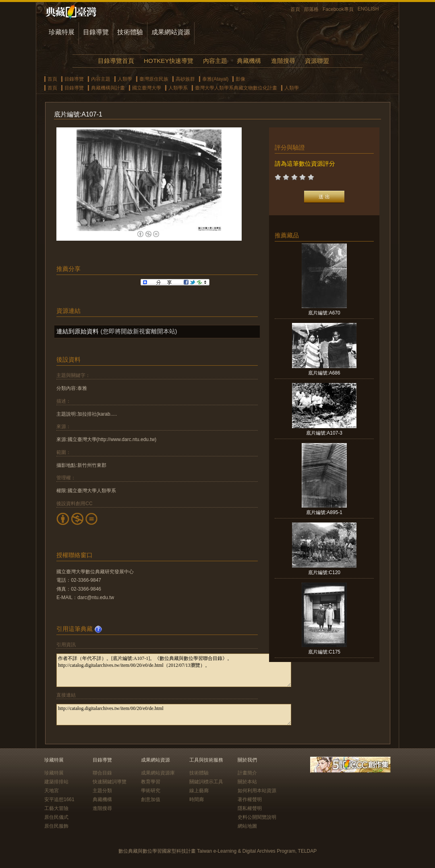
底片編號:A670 (324, 313)
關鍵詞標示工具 (206, 782)
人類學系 (178, 88)
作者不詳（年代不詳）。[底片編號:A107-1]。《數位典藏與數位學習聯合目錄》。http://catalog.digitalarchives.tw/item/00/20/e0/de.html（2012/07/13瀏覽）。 (174, 670)
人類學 (125, 79)
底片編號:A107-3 (324, 433)
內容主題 (215, 61)
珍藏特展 (62, 32)
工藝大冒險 (56, 808)
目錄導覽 (96, 32)
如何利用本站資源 (257, 791)
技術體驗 (130, 32)
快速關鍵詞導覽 (110, 782)
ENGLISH (368, 9)
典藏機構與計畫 (108, 88)
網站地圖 (247, 826)
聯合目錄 (102, 773)
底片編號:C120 (324, 572)
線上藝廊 (199, 791)
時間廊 (197, 799)
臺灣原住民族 (154, 79)
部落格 (311, 9)
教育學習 (151, 782)
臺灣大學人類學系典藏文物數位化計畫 (236, 88)
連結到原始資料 (78, 331)
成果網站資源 (171, 32)
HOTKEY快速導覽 (168, 61)
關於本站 (247, 782)
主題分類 (102, 791)
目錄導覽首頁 (116, 61)
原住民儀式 (56, 817)
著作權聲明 (250, 799)
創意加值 (151, 799)
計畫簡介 (247, 773)
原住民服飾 (56, 826)
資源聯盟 (317, 61)
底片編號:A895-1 (324, 512)
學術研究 (151, 791)
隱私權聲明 (250, 808)
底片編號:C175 (324, 652)
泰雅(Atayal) (215, 79)
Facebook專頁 (338, 9)
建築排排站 (56, 782)
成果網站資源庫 (158, 773)
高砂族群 (185, 79)
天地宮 (52, 791)
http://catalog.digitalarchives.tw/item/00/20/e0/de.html (174, 715)
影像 (240, 79)
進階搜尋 (283, 61)
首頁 (295, 9)
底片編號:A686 (324, 373)
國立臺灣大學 (147, 88)
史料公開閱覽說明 (257, 817)
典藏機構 (249, 61)
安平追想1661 (59, 799)
